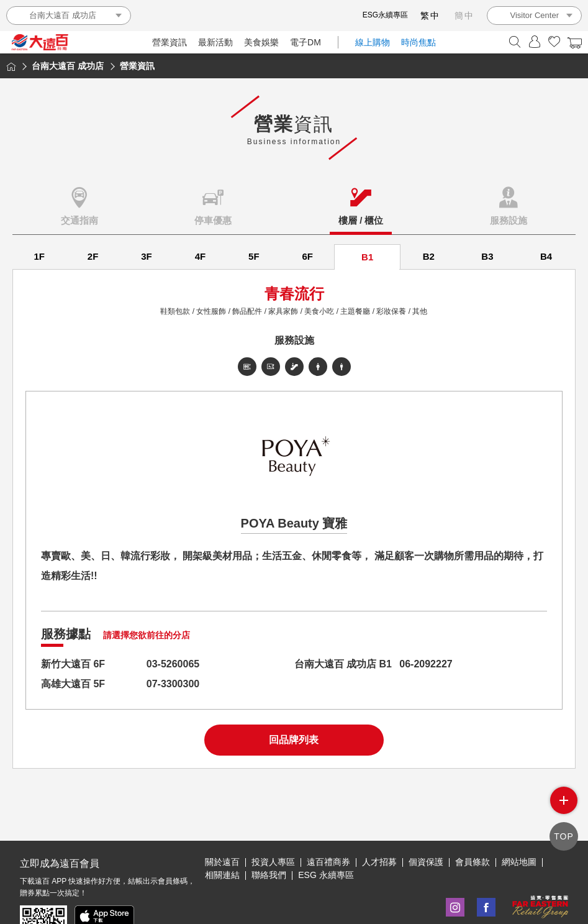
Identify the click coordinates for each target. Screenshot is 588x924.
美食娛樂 (261, 42)
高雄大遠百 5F (73, 684)
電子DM (305, 42)
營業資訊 (170, 42)
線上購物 (373, 42)
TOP (564, 836)
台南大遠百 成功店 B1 (343, 664)
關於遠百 (222, 862)
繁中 (430, 16)
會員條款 (473, 862)
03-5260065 (173, 664)
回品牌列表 (294, 740)
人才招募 (379, 862)
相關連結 (222, 875)
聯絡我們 (269, 875)
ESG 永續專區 (326, 875)
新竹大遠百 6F (73, 664)
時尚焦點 (418, 42)
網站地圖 (519, 862)
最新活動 (215, 42)
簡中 (464, 16)
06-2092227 (426, 664)
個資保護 (426, 862)
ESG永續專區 (385, 15)
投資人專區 (273, 862)
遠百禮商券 (328, 862)
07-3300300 (173, 684)
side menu (564, 800)
